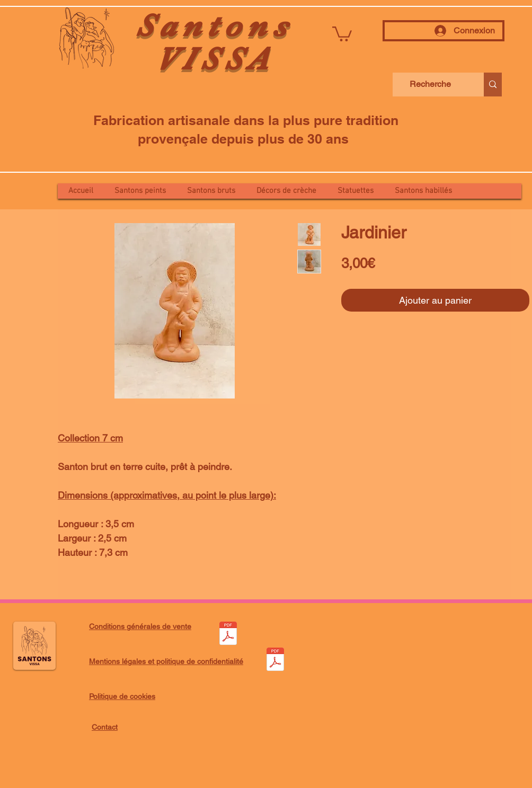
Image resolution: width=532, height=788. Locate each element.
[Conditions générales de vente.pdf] (228, 635)
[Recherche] (430, 85)
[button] (342, 33)
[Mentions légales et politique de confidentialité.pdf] (275, 661)
